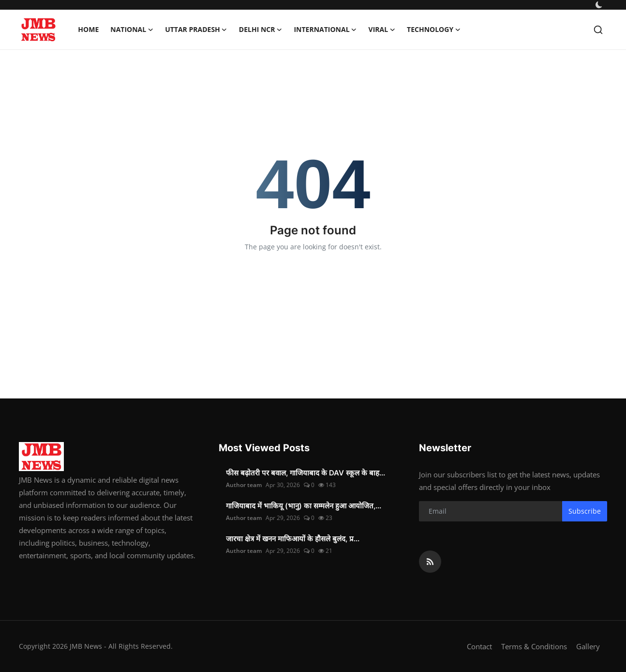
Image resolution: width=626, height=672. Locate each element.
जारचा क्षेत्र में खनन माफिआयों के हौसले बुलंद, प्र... (293, 539)
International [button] (325, 30)
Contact (479, 646)
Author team (244, 485)
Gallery (588, 646)
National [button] (132, 30)
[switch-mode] (599, 5)
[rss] (430, 562)
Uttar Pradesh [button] (196, 30)
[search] (598, 30)
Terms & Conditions (534, 646)
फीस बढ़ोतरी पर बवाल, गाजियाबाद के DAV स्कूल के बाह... (306, 473)
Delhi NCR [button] (261, 30)
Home (88, 29)
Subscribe (585, 511)
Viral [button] (382, 30)
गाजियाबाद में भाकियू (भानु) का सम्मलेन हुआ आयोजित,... (304, 506)
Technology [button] (434, 30)
